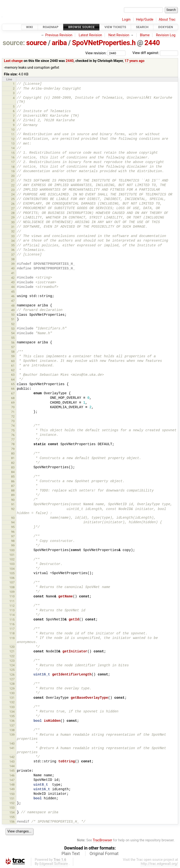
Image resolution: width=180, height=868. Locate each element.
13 (13, 143)
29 (13, 217)
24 (13, 194)
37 (13, 255)
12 (13, 139)
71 (13, 412)
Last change (13, 61)
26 (13, 204)
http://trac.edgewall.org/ (159, 864)
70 (13, 407)
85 (13, 476)
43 (13, 282)
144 (12, 766)
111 (12, 601)
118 (12, 633)
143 (12, 762)
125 (12, 670)
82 (13, 463)
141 (12, 748)
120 (12, 647)
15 (13, 153)
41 (13, 273)
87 (13, 486)
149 (12, 789)
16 (13, 157)
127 (12, 679)
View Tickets (115, 27)
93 (13, 518)
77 (13, 440)
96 (13, 532)
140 (12, 744)
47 (13, 301)
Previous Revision (59, 35)
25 (13, 199)
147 (12, 780)
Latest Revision (90, 35)
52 (13, 324)
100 (12, 550)
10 (13, 130)
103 (12, 564)
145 (12, 771)
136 (12, 721)
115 (12, 620)
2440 (152, 43)
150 (12, 794)
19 (13, 171)
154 (12, 812)
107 (12, 582)
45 (13, 292)
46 (13, 296)
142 (12, 757)
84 (13, 472)
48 (13, 306)
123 (12, 661)
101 (12, 555)
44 (13, 287)
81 (13, 458)
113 (12, 610)
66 (13, 389)
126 (12, 675)
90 (13, 500)
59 (13, 356)
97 (13, 536)
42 (13, 278)
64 (13, 379)
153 (12, 808)
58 (13, 352)
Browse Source (81, 27)
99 (13, 545)
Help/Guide (145, 20)
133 (12, 707)
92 (13, 509)
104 (12, 569)
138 (12, 730)
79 (13, 449)
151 (12, 798)
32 (13, 231)
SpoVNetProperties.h (104, 43)
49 (13, 310)
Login (126, 20)
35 (13, 245)
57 (13, 347)
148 (12, 785)
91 (13, 504)
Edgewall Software (54, 864)
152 (12, 803)
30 (13, 222)
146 (12, 775)
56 (13, 343)
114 (12, 615)
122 (12, 656)
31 (13, 227)
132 (12, 702)
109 (12, 592)
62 (13, 370)
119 (12, 638)
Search (142, 27)
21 (13, 180)
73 (13, 421)
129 (12, 689)
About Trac (167, 20)
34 (13, 241)
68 (13, 398)
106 (12, 578)
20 (13, 176)
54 (13, 333)
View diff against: (155, 53)
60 (13, 361)
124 (12, 665)
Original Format (104, 854)
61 (13, 366)
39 (13, 264)
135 (12, 716)
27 (13, 208)
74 (13, 426)
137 (12, 725)
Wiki (30, 27)
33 (13, 236)
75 (13, 430)
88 (13, 490)
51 (13, 319)
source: (14, 43)
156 (12, 822)
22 (13, 185)
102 (12, 559)
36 (13, 250)
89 (13, 495)
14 (13, 148)
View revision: (96, 53)
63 (13, 375)
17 (13, 162)
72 (13, 416)
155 (12, 817)
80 (13, 453)
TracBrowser (103, 840)
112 (12, 606)
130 (12, 693)
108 (12, 587)
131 (12, 698)
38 (13, 259)
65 (13, 384)
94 (13, 522)
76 (13, 435)
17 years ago (135, 61)
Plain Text (71, 854)
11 (13, 134)
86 (13, 481)
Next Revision (119, 35)
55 (13, 338)
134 (12, 712)
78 (13, 444)
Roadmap (51, 27)
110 (12, 596)
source (36, 43)
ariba (59, 43)
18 (13, 167)
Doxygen (166, 27)
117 (12, 629)
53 (13, 329)
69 (13, 403)
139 (12, 735)
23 (13, 190)
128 (12, 684)
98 (13, 541)
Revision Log (166, 35)
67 (13, 393)
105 (12, 573)
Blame (145, 35)
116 (12, 624)
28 (13, 213)
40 (13, 268)
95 (13, 527)
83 (13, 467)
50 (13, 315)
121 (12, 651)
